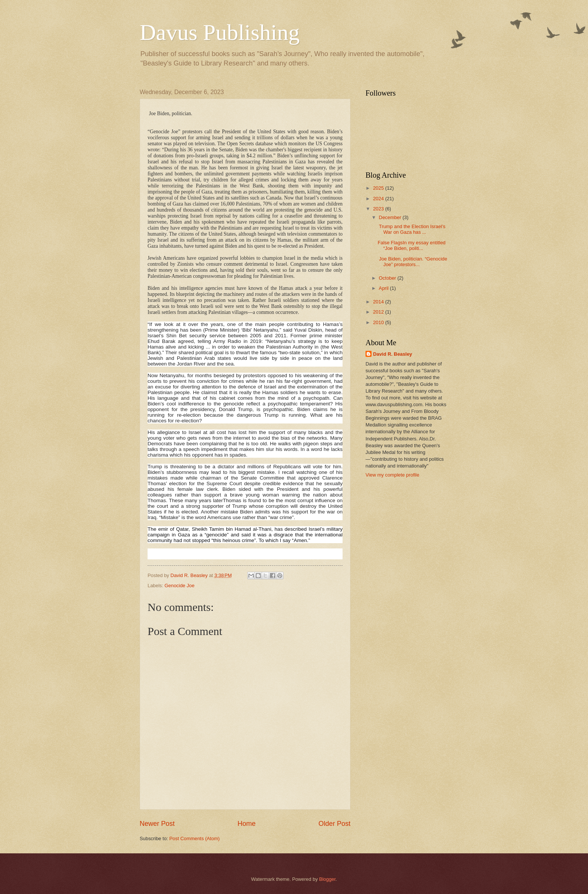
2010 (379, 322)
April (384, 288)
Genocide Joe (179, 586)
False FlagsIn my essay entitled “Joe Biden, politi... (411, 245)
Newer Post (157, 824)
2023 (379, 209)
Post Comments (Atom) (195, 838)
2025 (379, 188)
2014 (379, 302)
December (391, 217)
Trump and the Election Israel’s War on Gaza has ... (411, 229)
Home (247, 824)
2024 (379, 199)
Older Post (334, 824)
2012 (379, 312)
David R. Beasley (393, 354)
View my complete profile (392, 475)
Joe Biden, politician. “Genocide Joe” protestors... (412, 262)
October (388, 278)
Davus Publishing (220, 32)
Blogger (328, 879)
